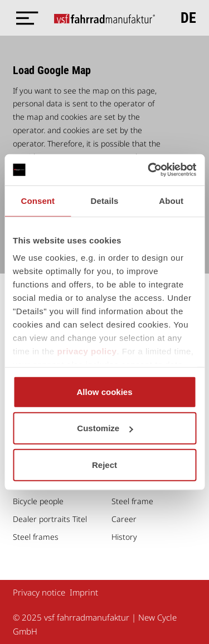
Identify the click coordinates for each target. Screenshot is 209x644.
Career (124, 519)
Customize (105, 428)
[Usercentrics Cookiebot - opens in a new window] (149, 170)
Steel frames (36, 537)
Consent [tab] (38, 200)
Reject (104, 464)
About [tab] (171, 200)
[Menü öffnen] (24, 18)
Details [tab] (105, 200)
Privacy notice (39, 592)
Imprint (84, 592)
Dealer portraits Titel (50, 519)
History (124, 537)
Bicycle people (38, 501)
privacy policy (87, 351)
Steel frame (132, 501)
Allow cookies (104, 391)
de (188, 18)
